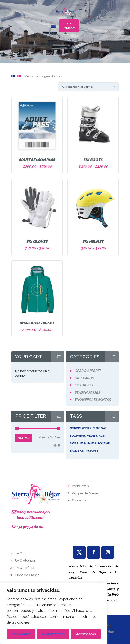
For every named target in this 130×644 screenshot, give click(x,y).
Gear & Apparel (88, 371)
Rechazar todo (53, 634)
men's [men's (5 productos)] (74, 443)
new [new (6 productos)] (83, 443)
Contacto (79, 500)
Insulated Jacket (37, 323)
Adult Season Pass (37, 160)
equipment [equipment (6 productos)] (78, 436)
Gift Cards (84, 378)
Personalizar (21, 634)
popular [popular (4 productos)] (103, 443)
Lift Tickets (85, 385)
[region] (54, 613)
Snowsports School (93, 400)
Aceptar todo (86, 634)
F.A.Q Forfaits (24, 568)
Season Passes (87, 392)
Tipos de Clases (27, 575)
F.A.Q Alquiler (25, 561)
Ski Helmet (93, 241)
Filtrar (23, 438)
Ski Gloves (37, 241)
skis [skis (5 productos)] (81, 451)
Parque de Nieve (85, 493)
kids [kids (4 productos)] (102, 436)
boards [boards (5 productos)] (75, 428)
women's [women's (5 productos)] (92, 451)
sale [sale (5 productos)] (73, 451)
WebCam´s (80, 486)
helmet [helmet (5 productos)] (92, 436)
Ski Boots (93, 160)
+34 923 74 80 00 (30, 527)
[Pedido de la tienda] (88, 87)
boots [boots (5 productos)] (87, 428)
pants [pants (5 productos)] (92, 443)
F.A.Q (18, 553)
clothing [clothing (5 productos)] (99, 428)
